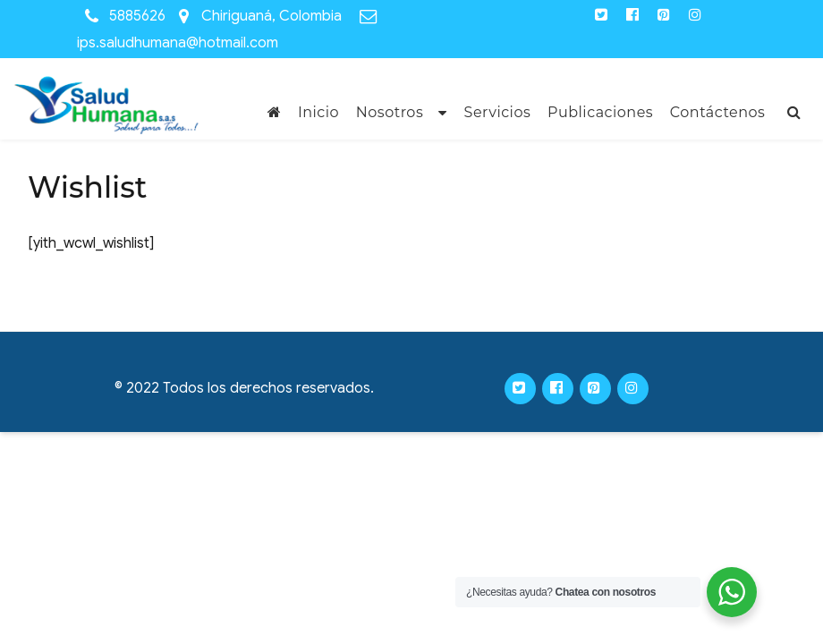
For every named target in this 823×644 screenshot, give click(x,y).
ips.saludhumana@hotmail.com (178, 43)
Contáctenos (718, 112)
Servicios (498, 112)
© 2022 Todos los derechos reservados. (244, 388)
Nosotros (390, 112)
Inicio (318, 112)
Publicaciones (600, 112)
